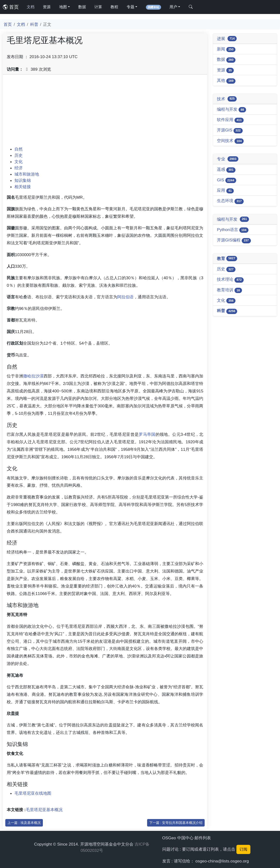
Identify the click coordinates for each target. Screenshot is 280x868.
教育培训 (229, 290)
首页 (11, 7)
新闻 (226, 49)
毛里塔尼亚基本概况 (44, 810)
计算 (98, 7)
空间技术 (230, 141)
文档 (31, 7)
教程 (114, 7)
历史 (19, 155)
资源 (47, 7)
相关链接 (23, 187)
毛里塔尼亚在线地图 (33, 793)
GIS (227, 180)
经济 (19, 168)
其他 (226, 81)
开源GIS (230, 130)
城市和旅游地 (27, 174)
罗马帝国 (147, 434)
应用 (225, 191)
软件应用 (230, 120)
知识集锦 (23, 180)
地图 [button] (63, 7)
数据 (82, 7)
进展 (227, 39)
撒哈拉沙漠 (33, 376)
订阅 (243, 849)
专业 (228, 159)
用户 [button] (173, 7)
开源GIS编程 (234, 240)
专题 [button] (130, 7)
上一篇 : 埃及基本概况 (24, 823)
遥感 (226, 170)
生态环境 (230, 201)
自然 (19, 149)
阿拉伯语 (125, 297)
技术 (227, 99)
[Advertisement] (105, 112)
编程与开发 (231, 110)
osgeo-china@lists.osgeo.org (222, 861)
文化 (19, 162)
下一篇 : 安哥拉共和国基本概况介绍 (176, 823)
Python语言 (233, 230)
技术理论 (230, 280)
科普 (34, 24)
